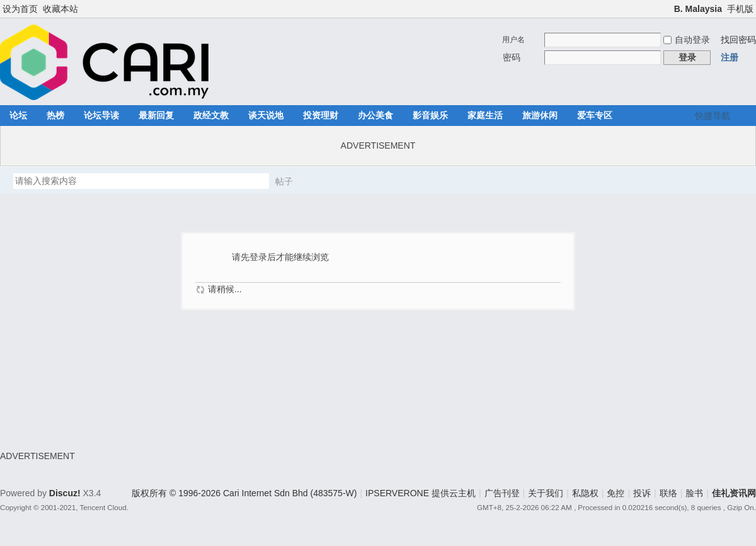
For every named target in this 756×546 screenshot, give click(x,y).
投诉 (642, 493)
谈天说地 (266, 115)
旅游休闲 (540, 115)
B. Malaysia (698, 9)
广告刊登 (502, 493)
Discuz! (65, 493)
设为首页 (20, 9)
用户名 (513, 40)
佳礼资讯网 (734, 493)
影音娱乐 (430, 115)
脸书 (694, 493)
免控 (616, 493)
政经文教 (211, 115)
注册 (730, 57)
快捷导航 (713, 116)
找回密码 (738, 40)
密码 (512, 57)
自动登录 (687, 40)
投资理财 (321, 115)
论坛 (18, 115)
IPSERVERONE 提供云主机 (421, 493)
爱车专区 (595, 115)
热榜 (55, 115)
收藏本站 (60, 9)
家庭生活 (485, 115)
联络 (668, 493)
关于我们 (546, 493)
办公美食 (375, 115)
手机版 (740, 9)
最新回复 (156, 115)
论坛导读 (101, 115)
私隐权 (585, 493)
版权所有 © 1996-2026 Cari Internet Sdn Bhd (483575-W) (244, 493)
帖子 (284, 181)
